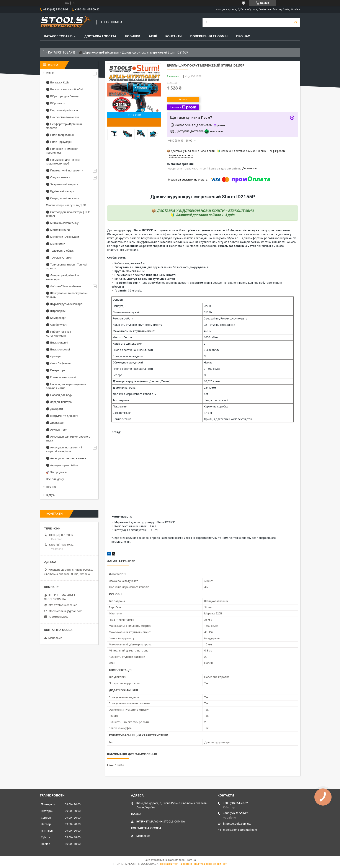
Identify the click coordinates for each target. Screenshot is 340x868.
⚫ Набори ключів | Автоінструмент (58, 334)
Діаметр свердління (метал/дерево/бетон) (142, 381)
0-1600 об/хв (212, 369)
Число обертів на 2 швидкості (133, 369)
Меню (50, 73)
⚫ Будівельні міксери (60, 191)
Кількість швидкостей (127, 344)
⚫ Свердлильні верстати (63, 198)
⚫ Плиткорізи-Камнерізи (62, 117)
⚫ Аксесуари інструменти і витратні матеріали (64, 449)
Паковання (120, 406)
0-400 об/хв (211, 350)
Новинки (132, 36)
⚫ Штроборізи (56, 311)
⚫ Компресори (56, 318)
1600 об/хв (211, 337)
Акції (153, 36)
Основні (118, 300)
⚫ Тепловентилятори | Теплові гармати (66, 266)
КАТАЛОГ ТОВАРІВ (62, 52)
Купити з (183, 107)
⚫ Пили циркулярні (59, 142)
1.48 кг (208, 413)
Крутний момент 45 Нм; (130, 271)
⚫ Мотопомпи (56, 244)
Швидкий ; (145, 279)
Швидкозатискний (216, 400)
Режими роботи (123, 318)
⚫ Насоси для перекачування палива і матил (66, 386)
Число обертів (122, 337)
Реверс (118, 375)
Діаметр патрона (124, 388)
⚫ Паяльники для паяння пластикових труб (63, 162)
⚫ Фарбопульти (57, 325)
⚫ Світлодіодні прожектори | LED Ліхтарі (68, 214)
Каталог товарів (58, 36)
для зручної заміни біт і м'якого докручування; (162, 267)
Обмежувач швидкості (128, 362)
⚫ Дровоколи (55, 423)
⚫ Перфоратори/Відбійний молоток (64, 126)
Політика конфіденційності (211, 864)
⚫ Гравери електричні (61, 377)
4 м (206, 394)
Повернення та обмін (209, 36)
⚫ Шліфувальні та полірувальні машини (67, 295)
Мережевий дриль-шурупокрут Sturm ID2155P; (145, 522)
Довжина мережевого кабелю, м (135, 394)
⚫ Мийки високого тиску (62, 223)
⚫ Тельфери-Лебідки (60, 251)
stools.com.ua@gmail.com (65, 611)
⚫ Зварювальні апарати (62, 184)
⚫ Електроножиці (58, 349)
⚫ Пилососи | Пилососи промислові (62, 151)
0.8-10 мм (210, 388)
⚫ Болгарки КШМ (58, 82)
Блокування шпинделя (128, 356)
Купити (183, 99)
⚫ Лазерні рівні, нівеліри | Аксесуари (63, 277)
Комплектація (122, 419)
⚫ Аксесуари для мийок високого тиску (68, 439)
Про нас (243, 36)
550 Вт (208, 312)
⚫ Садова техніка (58, 177)
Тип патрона (121, 400)
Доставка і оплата (100, 36)
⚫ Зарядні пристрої (59, 402)
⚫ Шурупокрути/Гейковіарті (99, 52)
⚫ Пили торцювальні (60, 135)
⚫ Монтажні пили (58, 230)
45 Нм (208, 331)
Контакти (174, 36)
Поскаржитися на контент (176, 864)
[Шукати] (296, 22)
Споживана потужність (128, 312)
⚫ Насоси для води (59, 395)
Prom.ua (191, 860)
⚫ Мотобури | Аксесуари (62, 237)
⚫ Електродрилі (57, 343)
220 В (207, 306)
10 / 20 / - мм (212, 381)
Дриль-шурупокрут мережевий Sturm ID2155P (203, 197)
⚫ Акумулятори (57, 430)
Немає (208, 362)
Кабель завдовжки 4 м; (130, 263)
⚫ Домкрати (54, 409)
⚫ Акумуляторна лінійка (62, 465)
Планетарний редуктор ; (145, 275)
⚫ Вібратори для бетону (62, 96)
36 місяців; (128, 291)
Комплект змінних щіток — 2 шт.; (136, 526)
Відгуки (51, 495)
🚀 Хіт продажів (56, 472)
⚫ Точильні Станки (59, 258)
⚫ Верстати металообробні (64, 89)
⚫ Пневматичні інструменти (65, 170)
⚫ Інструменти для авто (62, 416)
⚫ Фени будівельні (59, 363)
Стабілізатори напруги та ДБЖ (66, 205)
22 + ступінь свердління (219, 325)
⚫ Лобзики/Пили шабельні (64, 286)
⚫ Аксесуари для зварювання (66, 458)
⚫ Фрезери (54, 356)
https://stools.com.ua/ (63, 605)
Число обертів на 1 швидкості (133, 350)
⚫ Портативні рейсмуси (62, 110)
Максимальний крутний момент (134, 331)
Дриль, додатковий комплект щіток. (228, 419)
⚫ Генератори (56, 370)
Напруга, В (120, 306)
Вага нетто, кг (122, 413)
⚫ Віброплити (56, 103)
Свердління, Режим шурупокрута (226, 318)
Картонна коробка (216, 406)
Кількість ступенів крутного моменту (137, 325)
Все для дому (55, 479)
